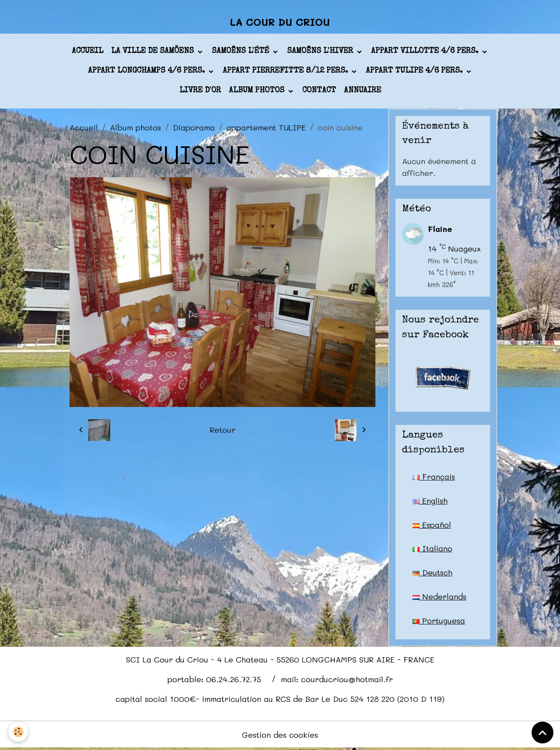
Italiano (432, 550)
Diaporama (194, 128)
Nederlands (439, 598)
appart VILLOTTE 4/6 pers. (426, 52)
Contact (319, 91)
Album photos (258, 91)
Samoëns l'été (241, 52)
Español (432, 526)
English (430, 501)
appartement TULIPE (266, 128)
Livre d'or (200, 91)
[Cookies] (19, 732)
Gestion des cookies (280, 736)
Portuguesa (439, 622)
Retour (222, 431)
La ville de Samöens (154, 52)
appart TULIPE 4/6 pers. (415, 72)
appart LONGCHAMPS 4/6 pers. (147, 72)
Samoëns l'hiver (321, 52)
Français (434, 477)
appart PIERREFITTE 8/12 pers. (286, 72)
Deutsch (433, 574)
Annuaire (362, 91)
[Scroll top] (542, 732)
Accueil (87, 52)
